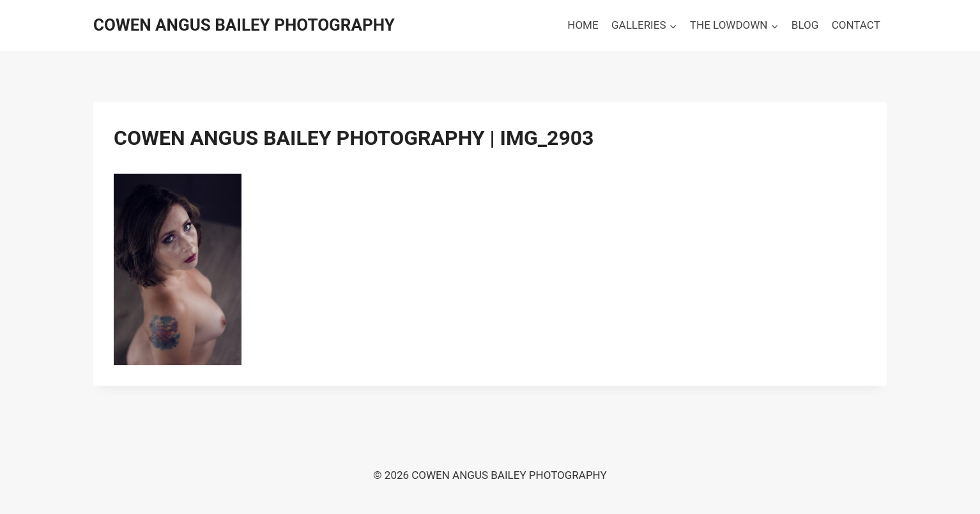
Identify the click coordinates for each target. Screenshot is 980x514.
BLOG (805, 25)
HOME (583, 25)
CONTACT (856, 25)
